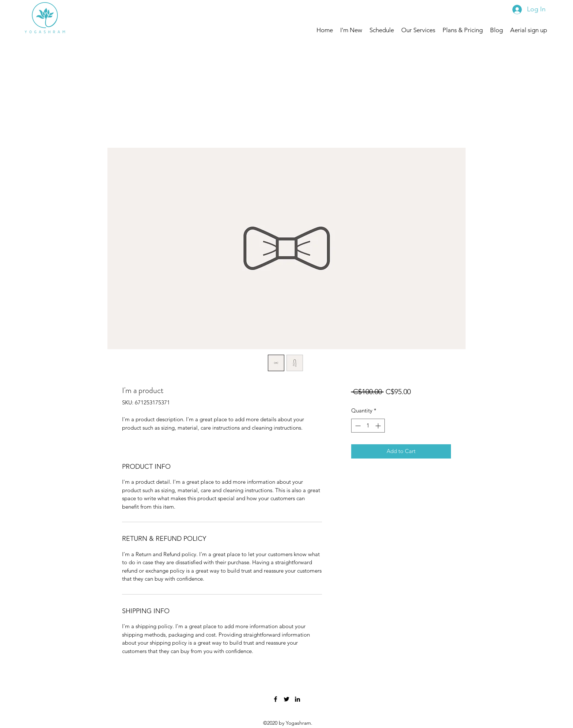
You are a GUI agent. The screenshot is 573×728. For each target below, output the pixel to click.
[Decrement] (357, 426)
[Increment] (379, 426)
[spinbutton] (368, 426)
